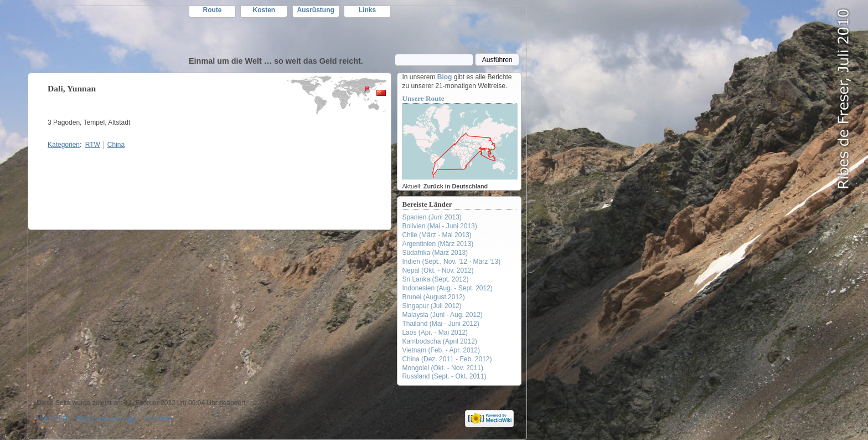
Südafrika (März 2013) (435, 253)
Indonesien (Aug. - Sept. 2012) (447, 288)
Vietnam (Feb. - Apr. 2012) (441, 350)
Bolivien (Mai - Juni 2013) (439, 226)
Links (367, 10)
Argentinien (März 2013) (438, 244)
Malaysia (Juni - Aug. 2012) (442, 315)
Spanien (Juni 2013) (432, 217)
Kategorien (64, 145)
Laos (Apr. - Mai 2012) (435, 332)
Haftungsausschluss (106, 418)
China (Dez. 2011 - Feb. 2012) (447, 359)
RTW (108, 39)
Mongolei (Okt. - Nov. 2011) (443, 368)
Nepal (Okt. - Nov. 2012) (438, 270)
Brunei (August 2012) (433, 297)
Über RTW (52, 418)
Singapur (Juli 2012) (432, 306)
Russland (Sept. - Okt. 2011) (444, 376)
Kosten (264, 10)
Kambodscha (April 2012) (439, 341)
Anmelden (159, 418)
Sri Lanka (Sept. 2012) (435, 279)
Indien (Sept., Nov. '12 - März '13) (451, 262)
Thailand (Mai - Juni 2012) (440, 324)
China (116, 145)
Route (213, 10)
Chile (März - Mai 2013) (436, 235)
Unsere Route (423, 98)
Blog (445, 77)
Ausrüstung (316, 10)
